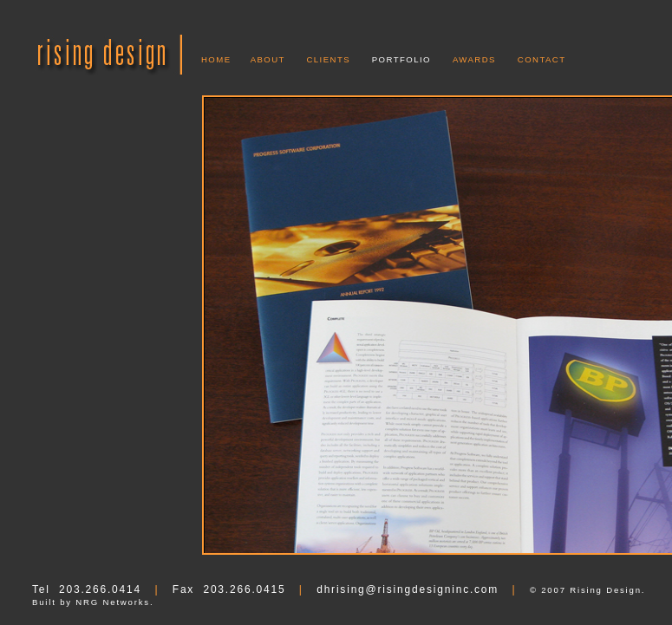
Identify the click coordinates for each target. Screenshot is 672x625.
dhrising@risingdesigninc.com (408, 589)
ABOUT (268, 60)
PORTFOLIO (401, 60)
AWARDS (474, 60)
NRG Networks (113, 602)
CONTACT (542, 60)
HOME (216, 60)
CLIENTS (328, 60)
